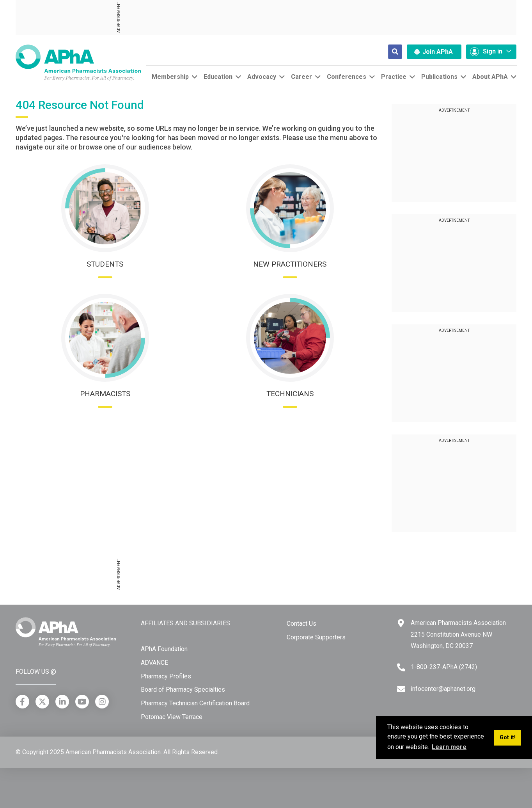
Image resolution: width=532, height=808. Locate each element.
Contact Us (301, 624)
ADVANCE (154, 663)
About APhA (490, 77)
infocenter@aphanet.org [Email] (443, 689)
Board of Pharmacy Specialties (183, 690)
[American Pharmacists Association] (78, 62)
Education (218, 77)
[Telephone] (401, 667)
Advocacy (262, 77)
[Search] (389, 52)
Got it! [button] (508, 738)
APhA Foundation (164, 649)
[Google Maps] (401, 623)
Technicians (290, 394)
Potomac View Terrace (172, 717)
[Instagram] (102, 702)
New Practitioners (290, 264)
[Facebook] (22, 702)
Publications (439, 77)
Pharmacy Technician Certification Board (195, 703)
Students (105, 264)
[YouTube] (82, 702)
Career (301, 77)
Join (434, 52)
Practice (394, 77)
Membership (170, 77)
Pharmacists (105, 394)
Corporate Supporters (316, 637)
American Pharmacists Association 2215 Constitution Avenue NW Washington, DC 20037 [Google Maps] (458, 634)
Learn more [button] (449, 747)
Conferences (347, 77)
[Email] (401, 689)
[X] (42, 702)
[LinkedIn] (62, 702)
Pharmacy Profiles (166, 676)
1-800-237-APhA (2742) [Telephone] (444, 667)
